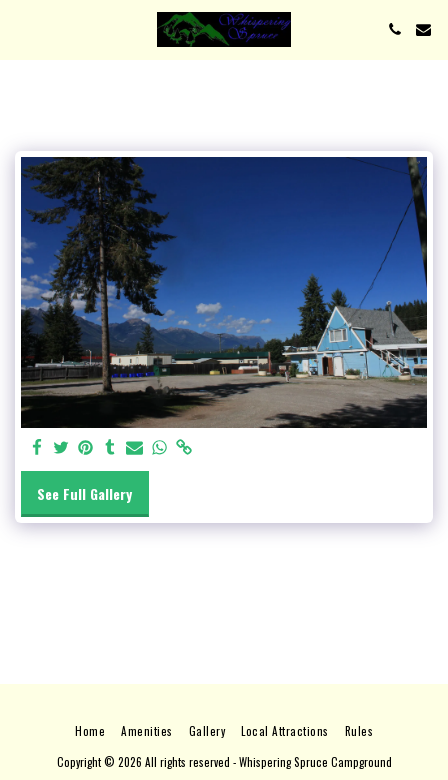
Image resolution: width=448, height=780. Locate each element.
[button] (22, 29)
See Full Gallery (84, 493)
